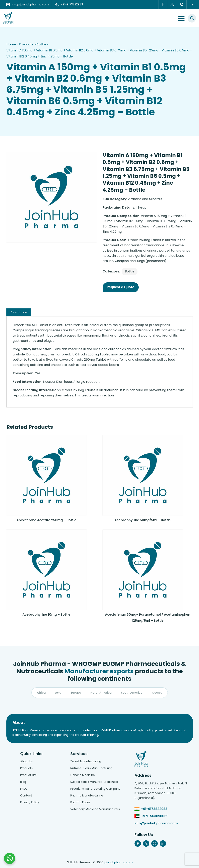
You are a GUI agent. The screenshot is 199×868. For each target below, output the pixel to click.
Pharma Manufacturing (87, 796)
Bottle (42, 44)
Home (11, 44)
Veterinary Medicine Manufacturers (95, 809)
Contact (26, 796)
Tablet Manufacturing (86, 762)
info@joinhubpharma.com (156, 823)
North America (101, 693)
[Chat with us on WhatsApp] (10, 858)
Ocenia (157, 693)
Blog (23, 782)
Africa (41, 693)
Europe (76, 693)
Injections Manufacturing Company (95, 789)
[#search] (192, 18)
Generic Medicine (83, 775)
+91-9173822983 (154, 809)
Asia (58, 693)
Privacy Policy (30, 802)
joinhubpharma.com (118, 863)
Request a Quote (121, 287)
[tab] (19, 312)
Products (26, 44)
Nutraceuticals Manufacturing (91, 768)
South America (132, 693)
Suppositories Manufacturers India (94, 782)
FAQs (24, 789)
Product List (28, 775)
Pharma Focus (80, 802)
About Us (26, 762)
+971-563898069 (155, 816)
